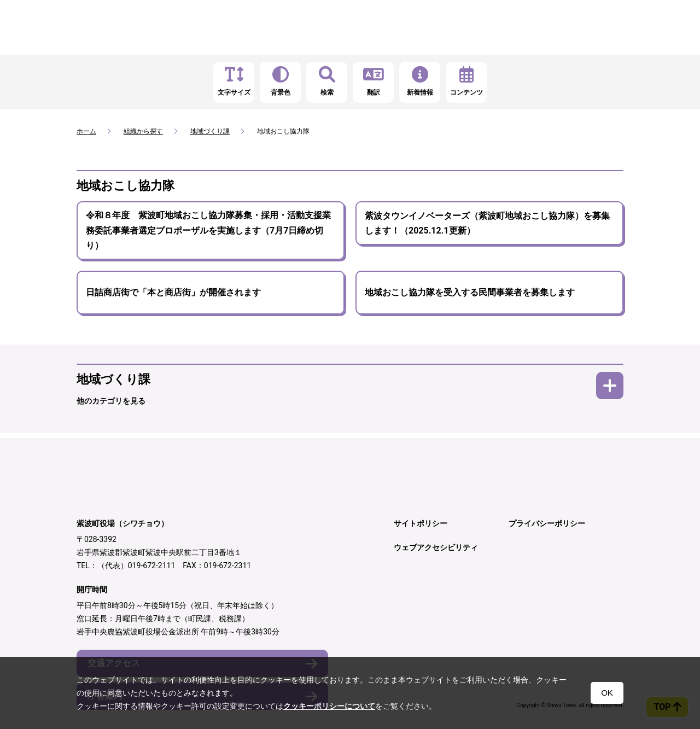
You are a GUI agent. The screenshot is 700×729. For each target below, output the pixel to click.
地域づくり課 (210, 131)
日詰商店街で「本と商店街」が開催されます (173, 292)
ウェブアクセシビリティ (436, 547)
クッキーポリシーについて (329, 706)
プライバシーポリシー (547, 523)
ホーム (86, 131)
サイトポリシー (421, 523)
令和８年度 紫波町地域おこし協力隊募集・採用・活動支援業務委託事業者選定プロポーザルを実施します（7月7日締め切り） (208, 230)
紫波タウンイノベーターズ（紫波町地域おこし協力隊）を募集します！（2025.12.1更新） (487, 223)
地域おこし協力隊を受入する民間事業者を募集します (470, 292)
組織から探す (143, 131)
